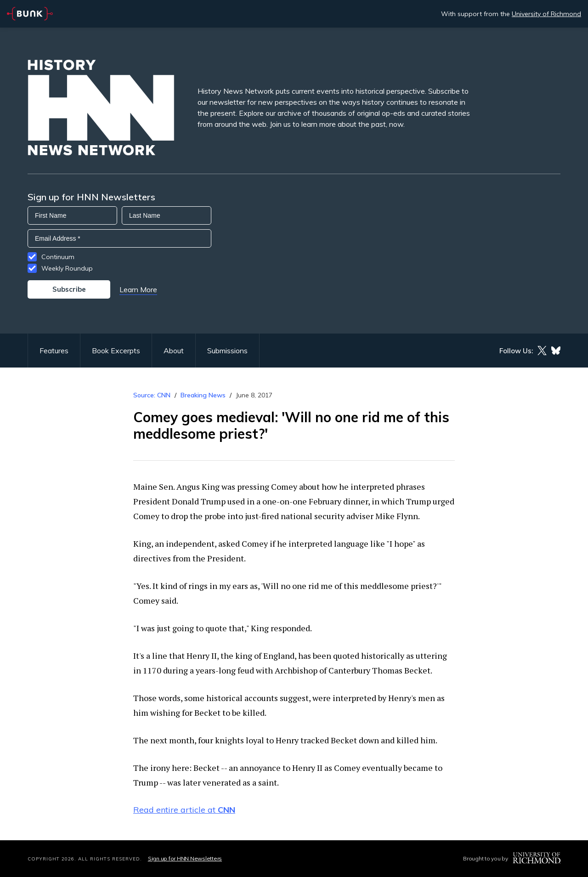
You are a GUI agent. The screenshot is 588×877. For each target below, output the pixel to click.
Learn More (138, 289)
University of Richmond (546, 14)
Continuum (58, 257)
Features (54, 351)
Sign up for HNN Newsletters (185, 858)
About (174, 351)
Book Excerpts (116, 351)
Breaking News (203, 395)
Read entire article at (184, 810)
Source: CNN (152, 395)
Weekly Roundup (67, 268)
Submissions (227, 351)
